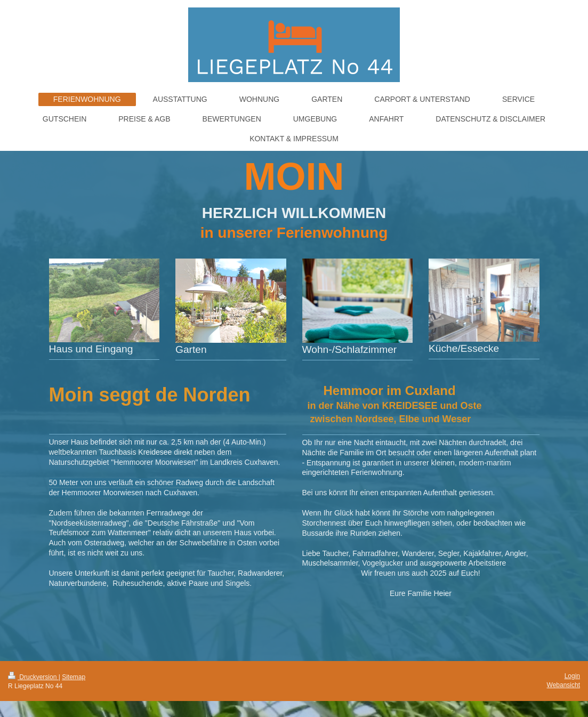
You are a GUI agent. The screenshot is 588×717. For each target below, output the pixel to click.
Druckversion (33, 677)
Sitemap (74, 677)
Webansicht (563, 685)
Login (572, 676)
